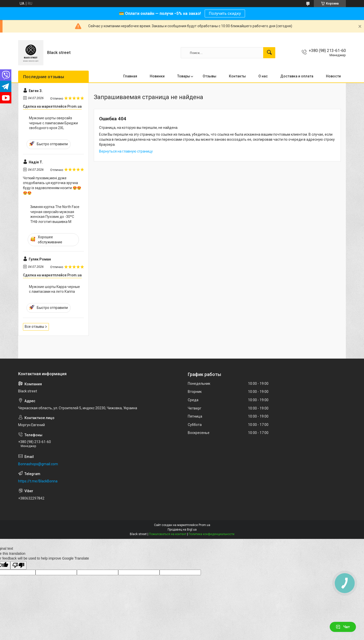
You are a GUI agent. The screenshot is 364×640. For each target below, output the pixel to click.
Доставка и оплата (297, 76)
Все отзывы (34, 327)
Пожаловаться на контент (168, 534)
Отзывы (209, 76)
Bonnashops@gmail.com (38, 464)
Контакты (237, 76)
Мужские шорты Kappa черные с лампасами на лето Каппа (54, 289)
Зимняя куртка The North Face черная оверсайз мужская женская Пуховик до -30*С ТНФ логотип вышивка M (55, 214)
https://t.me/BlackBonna (38, 481)
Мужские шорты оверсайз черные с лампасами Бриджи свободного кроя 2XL (53, 123)
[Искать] (269, 53)
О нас (263, 76)
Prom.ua (204, 525)
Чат (343, 627)
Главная (130, 76)
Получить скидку (225, 13)
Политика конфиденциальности (211, 534)
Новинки (157, 76)
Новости (333, 76)
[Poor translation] (18, 565)
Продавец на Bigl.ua (182, 530)
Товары (184, 76)
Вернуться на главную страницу (126, 151)
